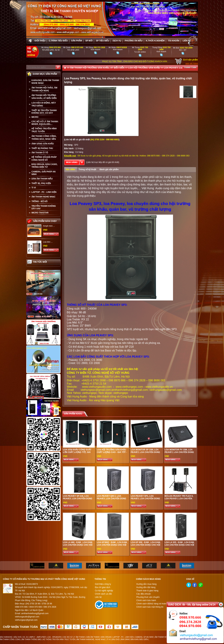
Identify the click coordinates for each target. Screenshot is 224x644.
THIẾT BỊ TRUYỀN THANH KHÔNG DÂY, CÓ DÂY (44, 112)
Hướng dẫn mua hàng (146, 584)
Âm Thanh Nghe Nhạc (44, 197)
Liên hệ (187, 41)
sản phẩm (77, 41)
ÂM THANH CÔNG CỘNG (10, 639)
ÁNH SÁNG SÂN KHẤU (43, 144)
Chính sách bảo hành (146, 600)
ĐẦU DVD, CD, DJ (21, 637)
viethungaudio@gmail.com (166, 390)
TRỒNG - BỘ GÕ (40, 201)
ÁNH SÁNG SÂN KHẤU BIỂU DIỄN (134, 639)
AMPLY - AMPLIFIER (38, 637)
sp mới (89, 41)
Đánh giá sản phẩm (109, 169)
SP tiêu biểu (103, 41)
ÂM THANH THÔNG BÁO (31, 639)
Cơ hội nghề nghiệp (104, 591)
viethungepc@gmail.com (96, 390)
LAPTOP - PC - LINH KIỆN (44, 192)
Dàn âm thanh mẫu (42, 179)
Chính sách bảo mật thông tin (150, 607)
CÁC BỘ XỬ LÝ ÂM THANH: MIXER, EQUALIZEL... (45, 123)
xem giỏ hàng (192, 64)
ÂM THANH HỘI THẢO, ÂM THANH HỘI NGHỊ (44, 89)
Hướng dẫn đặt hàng (146, 587)
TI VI (34, 188)
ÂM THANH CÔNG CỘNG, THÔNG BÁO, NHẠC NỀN (44, 138)
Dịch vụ (117, 41)
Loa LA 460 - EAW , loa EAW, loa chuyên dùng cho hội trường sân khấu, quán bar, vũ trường (78, 546)
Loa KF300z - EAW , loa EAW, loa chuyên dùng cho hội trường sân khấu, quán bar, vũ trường (112, 546)
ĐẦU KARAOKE (6, 637)
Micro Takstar (40, 213)
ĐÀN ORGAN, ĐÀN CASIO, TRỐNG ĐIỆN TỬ (45, 166)
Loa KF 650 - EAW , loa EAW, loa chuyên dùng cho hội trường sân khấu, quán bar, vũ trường (146, 546)
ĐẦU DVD (116, 639)
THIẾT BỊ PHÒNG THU (42, 148)
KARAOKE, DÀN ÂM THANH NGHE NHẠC (45, 82)
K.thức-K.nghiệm (155, 41)
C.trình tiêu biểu (58, 41)
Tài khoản (174, 41)
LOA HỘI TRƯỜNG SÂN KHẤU (144, 68)
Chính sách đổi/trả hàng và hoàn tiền (153, 604)
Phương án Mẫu (133, 41)
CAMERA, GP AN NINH (144, 637)
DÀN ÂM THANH (93, 637)
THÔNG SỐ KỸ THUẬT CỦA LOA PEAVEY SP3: (97, 305)
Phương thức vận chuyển (148, 597)
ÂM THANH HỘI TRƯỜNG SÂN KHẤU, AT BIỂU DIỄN (44, 97)
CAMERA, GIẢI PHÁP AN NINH (44, 173)
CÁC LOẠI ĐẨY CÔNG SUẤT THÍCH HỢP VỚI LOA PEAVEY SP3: (108, 357)
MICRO (35, 117)
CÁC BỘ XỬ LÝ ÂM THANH (74, 637)
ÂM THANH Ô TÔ (40, 153)
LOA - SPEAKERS (54, 637)
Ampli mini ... (49, 226)
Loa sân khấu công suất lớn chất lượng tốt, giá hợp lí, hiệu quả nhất (77, 452)
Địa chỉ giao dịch (103, 587)
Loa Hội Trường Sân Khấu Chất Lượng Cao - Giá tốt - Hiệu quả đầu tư (112, 452)
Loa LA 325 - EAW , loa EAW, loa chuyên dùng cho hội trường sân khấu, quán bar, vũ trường (179, 546)
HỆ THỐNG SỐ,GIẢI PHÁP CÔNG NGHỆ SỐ (44, 159)
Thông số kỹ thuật (87, 169)
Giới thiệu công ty (103, 584)
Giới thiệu (40, 41)
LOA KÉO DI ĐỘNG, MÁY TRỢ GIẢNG (44, 104)
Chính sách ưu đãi (103, 594)
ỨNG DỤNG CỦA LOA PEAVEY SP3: (90, 335)
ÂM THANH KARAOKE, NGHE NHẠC (91, 639)
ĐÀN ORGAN (106, 637)
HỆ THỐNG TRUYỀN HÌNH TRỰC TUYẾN (44, 130)
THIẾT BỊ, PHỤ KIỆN (41, 183)
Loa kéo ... (48, 242)
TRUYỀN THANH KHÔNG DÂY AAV (44, 207)
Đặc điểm (71, 169)
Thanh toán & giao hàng (147, 591)
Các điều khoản (143, 594)
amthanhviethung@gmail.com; (130, 390)
